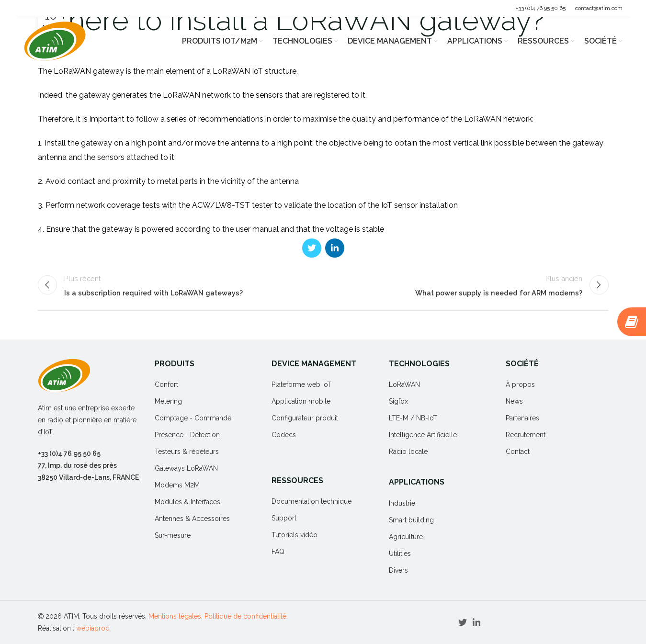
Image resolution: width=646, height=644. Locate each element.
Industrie (402, 503)
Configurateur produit (305, 418)
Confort (166, 385)
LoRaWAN (404, 385)
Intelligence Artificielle (423, 435)
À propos (520, 385)
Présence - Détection (187, 435)
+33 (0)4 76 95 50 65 (541, 8)
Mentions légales (175, 616)
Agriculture (406, 537)
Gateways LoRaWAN (186, 469)
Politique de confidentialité (245, 616)
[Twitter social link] (312, 248)
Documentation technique (312, 502)
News (514, 402)
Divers (398, 570)
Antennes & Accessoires (192, 519)
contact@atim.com (599, 8)
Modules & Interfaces (187, 502)
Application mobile (301, 402)
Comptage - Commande (193, 418)
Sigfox (398, 402)
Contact (518, 452)
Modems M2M (177, 486)
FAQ (278, 552)
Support (284, 519)
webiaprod (93, 628)
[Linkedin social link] (335, 248)
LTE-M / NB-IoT (413, 418)
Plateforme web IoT (301, 385)
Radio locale (408, 452)
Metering (168, 402)
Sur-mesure (173, 536)
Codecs (284, 435)
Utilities (400, 554)
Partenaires (522, 418)
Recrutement (526, 435)
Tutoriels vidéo (295, 535)
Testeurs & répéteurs (187, 452)
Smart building (411, 520)
